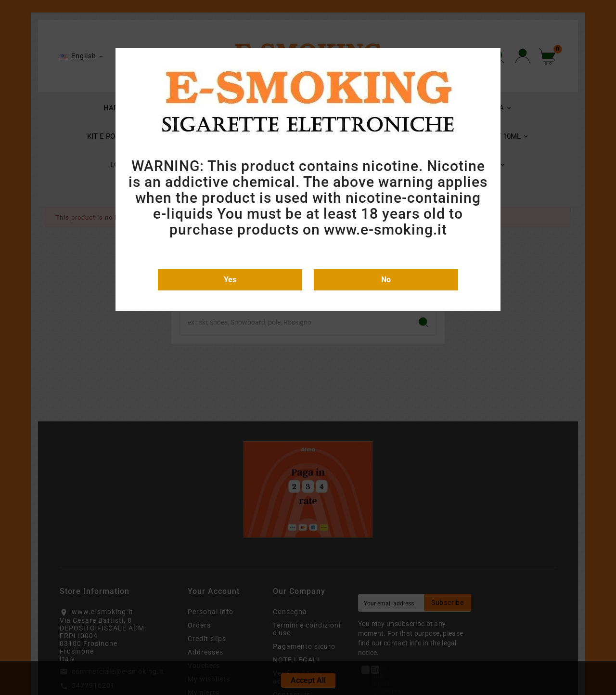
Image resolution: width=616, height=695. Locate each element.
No (386, 280)
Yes (230, 280)
